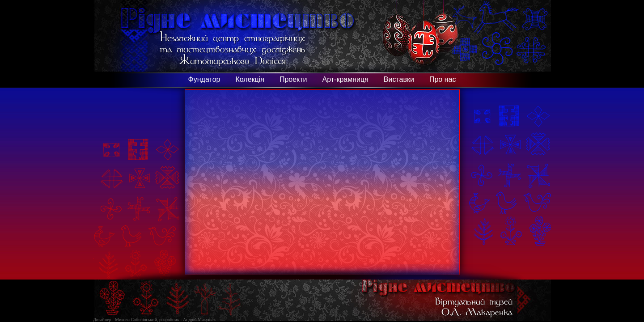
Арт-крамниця (345, 79)
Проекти (293, 79)
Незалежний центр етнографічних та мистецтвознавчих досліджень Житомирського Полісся (233, 48)
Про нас (443, 79)
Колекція (250, 79)
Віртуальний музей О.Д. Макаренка (474, 306)
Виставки (399, 79)
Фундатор (204, 79)
